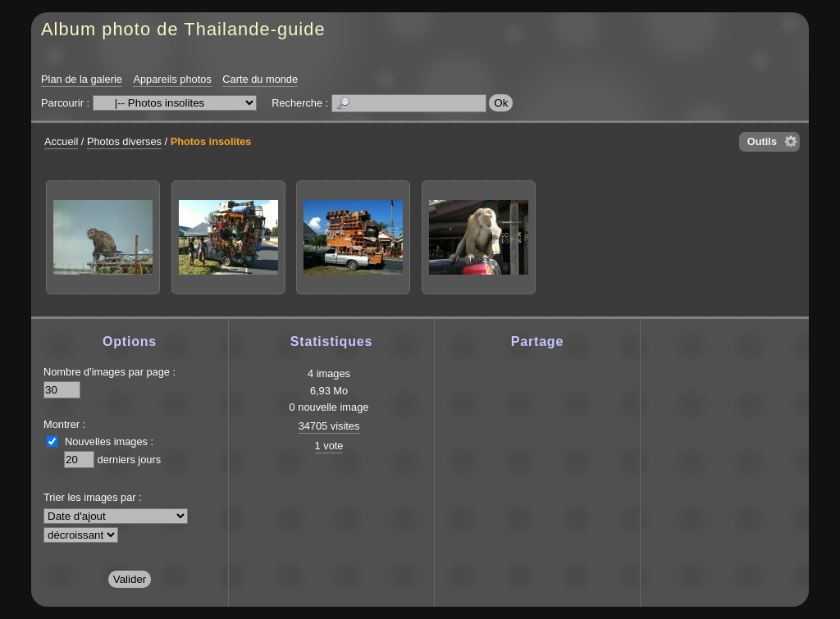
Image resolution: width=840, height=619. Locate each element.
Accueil (61, 141)
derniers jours (130, 460)
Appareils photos (172, 79)
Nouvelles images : (109, 441)
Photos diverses (124, 141)
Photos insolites (211, 141)
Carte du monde (260, 79)
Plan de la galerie (82, 79)
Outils (762, 141)
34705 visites (329, 426)
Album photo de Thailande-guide (183, 29)
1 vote (329, 446)
